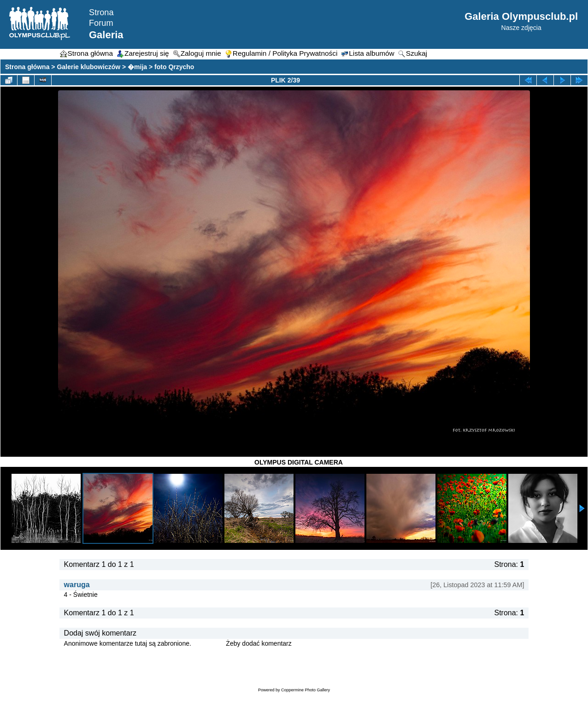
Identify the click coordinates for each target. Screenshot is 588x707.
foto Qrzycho (174, 67)
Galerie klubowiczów (88, 67)
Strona (101, 12)
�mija (137, 67)
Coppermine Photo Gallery (306, 690)
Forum (101, 23)
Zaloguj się (209, 643)
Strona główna (27, 67)
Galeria (106, 35)
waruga (77, 585)
